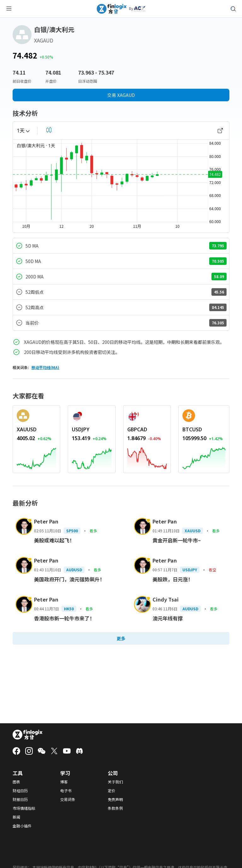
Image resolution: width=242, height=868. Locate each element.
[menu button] (9, 9)
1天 (23, 131)
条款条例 (115, 808)
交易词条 (68, 799)
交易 (121, 95)
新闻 (16, 817)
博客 (64, 782)
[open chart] (220, 131)
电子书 (66, 791)
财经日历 (20, 791)
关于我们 (115, 782)
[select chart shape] (49, 130)
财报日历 (20, 799)
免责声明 (115, 799)
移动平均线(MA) (45, 367)
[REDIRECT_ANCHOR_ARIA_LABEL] (36, 429)
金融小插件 (22, 826)
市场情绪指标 (24, 808)
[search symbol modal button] (233, 9)
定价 (112, 791)
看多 (93, 531)
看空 (212, 570)
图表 (16, 782)
